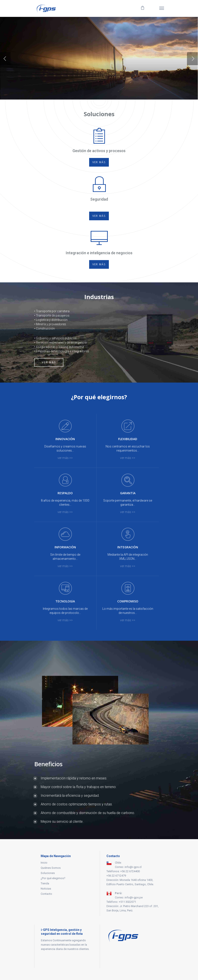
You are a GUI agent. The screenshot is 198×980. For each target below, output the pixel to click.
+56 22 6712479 (116, 876)
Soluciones (48, 873)
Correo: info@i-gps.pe (129, 897)
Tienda (45, 883)
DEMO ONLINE (99, 73)
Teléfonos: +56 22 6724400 (123, 871)
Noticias (46, 889)
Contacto (46, 894)
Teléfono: (113, 902)
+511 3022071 (127, 902)
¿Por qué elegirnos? (53, 878)
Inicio (44, 863)
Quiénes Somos (51, 868)
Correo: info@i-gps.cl (128, 867)
